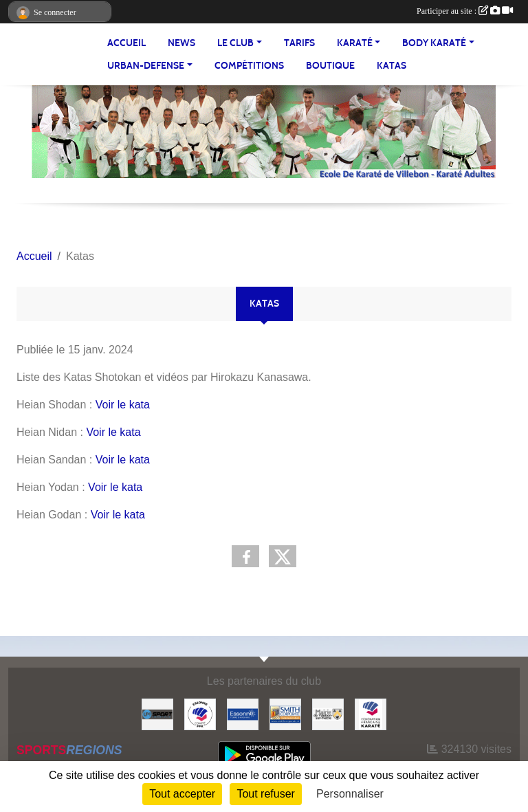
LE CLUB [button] (235, 43)
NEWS (181, 43)
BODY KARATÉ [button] (434, 43)
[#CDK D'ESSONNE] (200, 713)
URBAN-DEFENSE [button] (146, 66)
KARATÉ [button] (355, 43)
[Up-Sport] (157, 713)
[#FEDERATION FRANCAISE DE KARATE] (371, 713)
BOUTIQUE (330, 66)
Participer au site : (465, 11)
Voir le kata (123, 405)
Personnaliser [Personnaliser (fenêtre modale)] (350, 794)
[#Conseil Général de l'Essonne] (243, 713)
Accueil (126, 43)
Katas (392, 66)
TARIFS (299, 43)
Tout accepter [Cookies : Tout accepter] (182, 794)
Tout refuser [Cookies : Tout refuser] (265, 794)
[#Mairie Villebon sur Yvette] (328, 713)
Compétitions (249, 66)
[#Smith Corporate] (285, 713)
